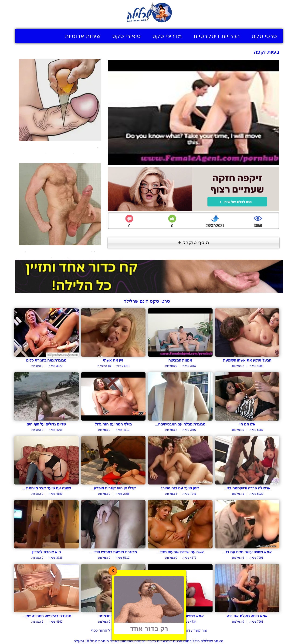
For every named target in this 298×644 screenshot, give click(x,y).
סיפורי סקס (126, 36)
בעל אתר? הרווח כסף (108, 630)
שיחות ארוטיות (83, 36)
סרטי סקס (264, 36)
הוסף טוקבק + (194, 242)
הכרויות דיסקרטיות (217, 36)
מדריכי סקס (167, 36)
